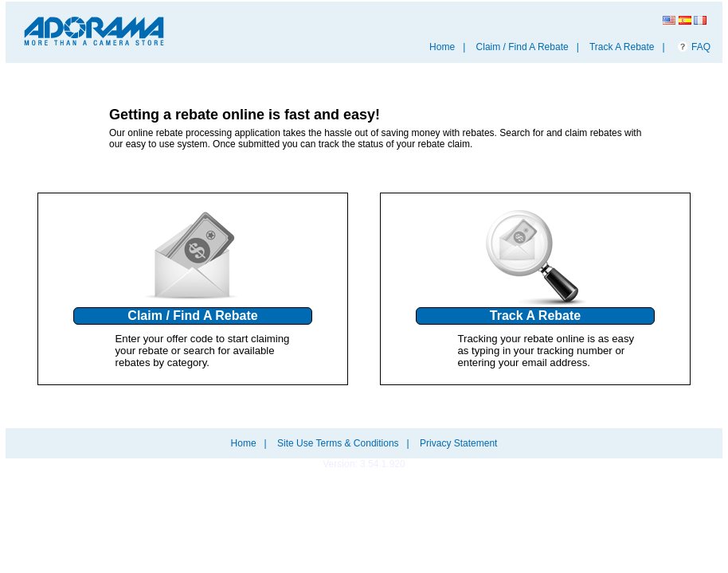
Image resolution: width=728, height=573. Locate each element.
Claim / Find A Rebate (523, 47)
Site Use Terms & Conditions (338, 443)
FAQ (701, 47)
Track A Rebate (622, 47)
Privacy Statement (458, 443)
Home (442, 47)
